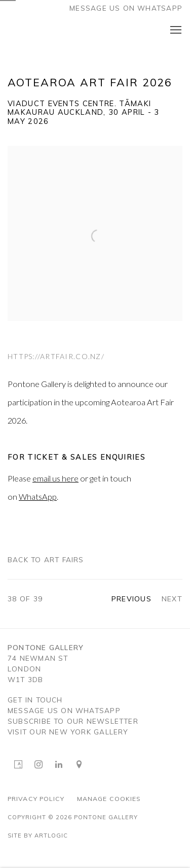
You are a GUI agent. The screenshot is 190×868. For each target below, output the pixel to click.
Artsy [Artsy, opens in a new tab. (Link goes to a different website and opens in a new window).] (18, 765)
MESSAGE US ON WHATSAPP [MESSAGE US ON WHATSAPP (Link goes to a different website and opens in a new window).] (64, 711)
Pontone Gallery (43, 30)
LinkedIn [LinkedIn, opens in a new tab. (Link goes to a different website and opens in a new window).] (59, 765)
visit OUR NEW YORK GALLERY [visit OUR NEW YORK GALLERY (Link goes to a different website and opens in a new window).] (68, 732)
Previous (131, 599)
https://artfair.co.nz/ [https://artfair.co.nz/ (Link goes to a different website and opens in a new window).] (56, 356)
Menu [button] (175, 30)
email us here (55, 478)
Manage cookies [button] (109, 799)
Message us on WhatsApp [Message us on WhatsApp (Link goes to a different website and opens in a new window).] (126, 8)
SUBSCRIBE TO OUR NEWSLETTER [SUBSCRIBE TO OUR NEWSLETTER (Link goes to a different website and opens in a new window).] (73, 721)
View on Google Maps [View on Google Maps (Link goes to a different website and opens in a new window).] (79, 765)
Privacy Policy (36, 799)
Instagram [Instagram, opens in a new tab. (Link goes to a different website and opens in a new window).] (39, 765)
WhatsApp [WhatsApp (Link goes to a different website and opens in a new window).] (38, 496)
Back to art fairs (46, 559)
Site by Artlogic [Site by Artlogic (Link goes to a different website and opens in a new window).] (38, 835)
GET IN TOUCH (35, 700)
